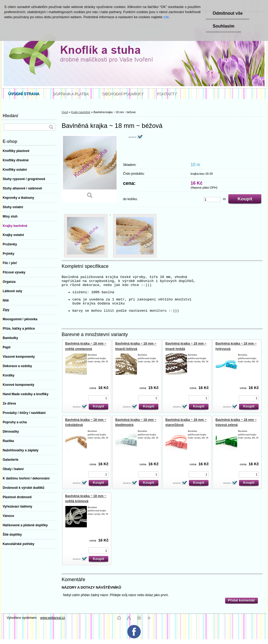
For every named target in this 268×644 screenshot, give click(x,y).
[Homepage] (24, 94)
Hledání (10, 116)
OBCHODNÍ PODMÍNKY (123, 94)
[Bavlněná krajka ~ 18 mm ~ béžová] (90, 168)
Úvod (65, 112)
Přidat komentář (241, 600)
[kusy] (212, 199)
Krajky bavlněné (81, 112)
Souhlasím (223, 26)
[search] (51, 127)
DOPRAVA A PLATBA (71, 94)
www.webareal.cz (53, 618)
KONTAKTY (167, 94)
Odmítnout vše (228, 13)
